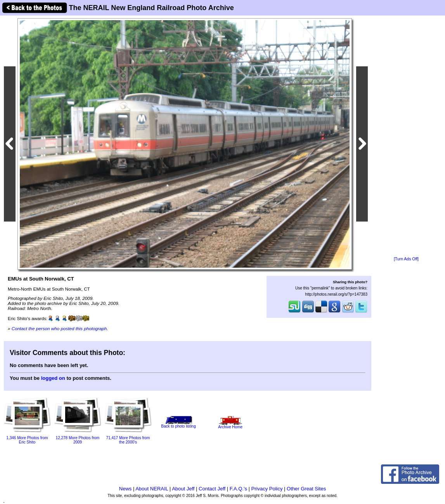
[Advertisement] (406, 137)
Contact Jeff (212, 489)
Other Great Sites (306, 489)
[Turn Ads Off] (406, 259)
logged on (53, 378)
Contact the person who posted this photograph (59, 328)
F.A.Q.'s (238, 489)
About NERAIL (152, 489)
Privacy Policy (267, 489)
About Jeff (183, 489)
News (126, 489)
